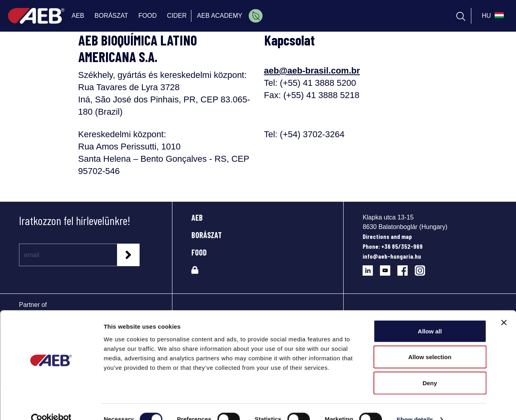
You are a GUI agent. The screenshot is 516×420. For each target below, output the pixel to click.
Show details (415, 404)
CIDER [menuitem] (177, 16)
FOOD (199, 252)
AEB (197, 218)
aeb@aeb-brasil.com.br (312, 71)
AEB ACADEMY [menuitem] (220, 16)
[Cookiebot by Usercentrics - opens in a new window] (51, 405)
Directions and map (387, 236)
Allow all (430, 316)
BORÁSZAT (207, 235)
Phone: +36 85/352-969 (393, 246)
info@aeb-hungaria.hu (392, 256)
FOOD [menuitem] (147, 16)
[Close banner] (504, 308)
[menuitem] (256, 16)
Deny (430, 368)
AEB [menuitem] (78, 16)
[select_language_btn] (492, 16)
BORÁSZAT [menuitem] (111, 16)
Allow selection (430, 342)
